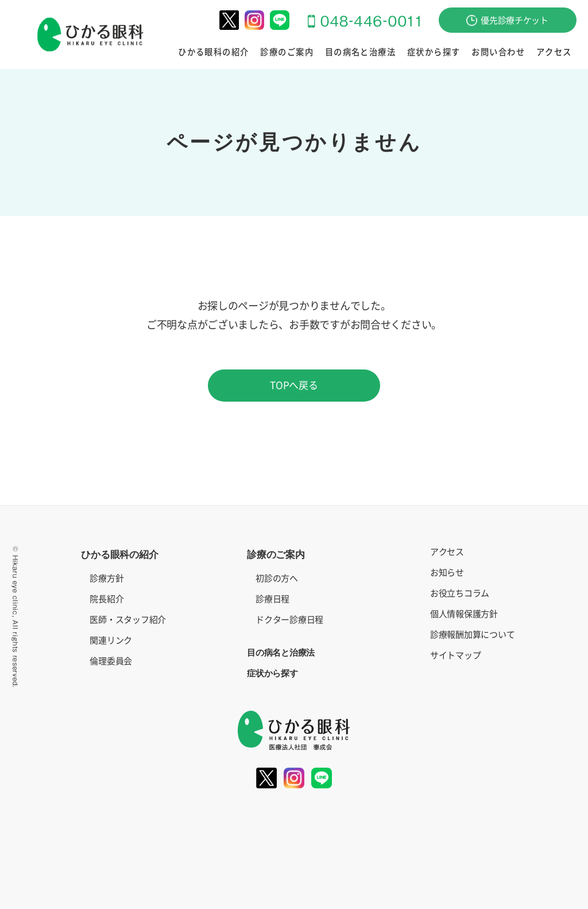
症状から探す (434, 52)
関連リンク (111, 640)
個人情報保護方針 (464, 614)
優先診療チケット (507, 20)
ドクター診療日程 (289, 620)
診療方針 (107, 578)
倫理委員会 (111, 661)
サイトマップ (455, 655)
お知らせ (447, 573)
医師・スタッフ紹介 (128, 620)
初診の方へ (277, 578)
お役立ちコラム (460, 593)
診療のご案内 (288, 52)
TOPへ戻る (294, 385)
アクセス (554, 52)
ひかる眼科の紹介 (214, 52)
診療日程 (272, 599)
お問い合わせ (498, 52)
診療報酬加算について (472, 635)
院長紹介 (107, 599)
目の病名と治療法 (361, 52)
